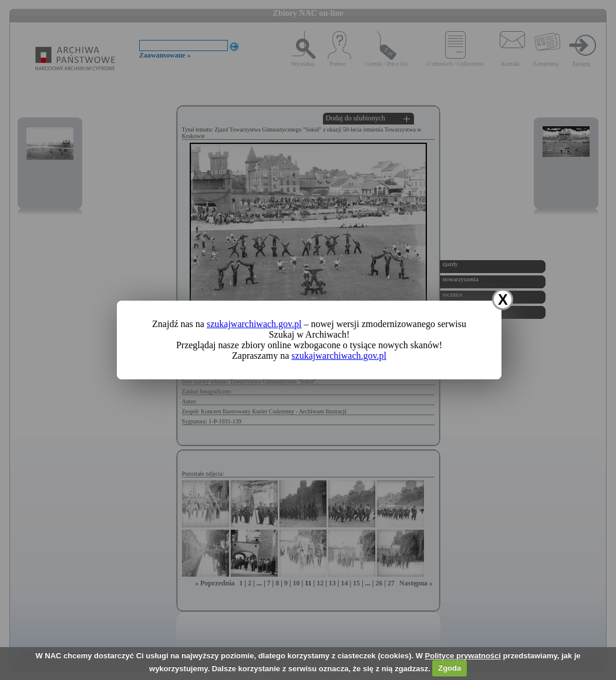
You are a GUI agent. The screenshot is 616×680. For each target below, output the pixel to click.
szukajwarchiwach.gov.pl (254, 324)
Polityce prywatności (463, 656)
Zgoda (450, 668)
